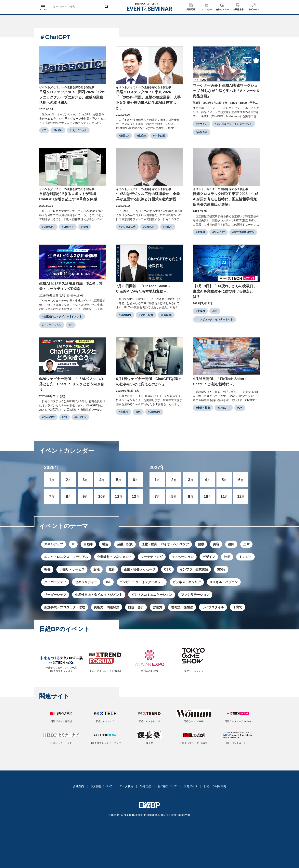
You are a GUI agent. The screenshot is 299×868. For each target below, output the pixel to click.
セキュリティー (86, 582)
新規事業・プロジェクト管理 (65, 607)
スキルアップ (54, 544)
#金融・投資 (146, 315)
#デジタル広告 (127, 227)
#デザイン (202, 124)
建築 (231, 544)
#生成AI (58, 130)
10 (102, 496)
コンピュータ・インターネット (142, 582)
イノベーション (183, 557)
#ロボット (68, 227)
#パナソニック (78, 130)
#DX (215, 311)
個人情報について (102, 786)
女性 (97, 569)
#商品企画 (202, 132)
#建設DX (124, 136)
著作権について (167, 786)
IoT (108, 582)
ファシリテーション (195, 595)
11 (119, 496)
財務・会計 (136, 607)
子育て (238, 607)
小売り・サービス (72, 569)
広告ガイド (190, 786)
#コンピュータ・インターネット (234, 124)
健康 (201, 544)
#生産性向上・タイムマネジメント (62, 316)
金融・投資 (125, 544)
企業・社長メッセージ (139, 569)
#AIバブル (80, 417)
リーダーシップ (55, 595)
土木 (246, 544)
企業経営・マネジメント (114, 557)
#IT (44, 130)
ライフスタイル (213, 607)
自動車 (88, 544)
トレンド (245, 557)
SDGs (221, 569)
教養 (47, 569)
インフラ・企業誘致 (194, 569)
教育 (112, 569)
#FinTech (166, 315)
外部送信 (145, 786)
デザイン (209, 557)
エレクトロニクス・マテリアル (66, 557)
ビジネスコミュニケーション (152, 595)
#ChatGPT (48, 227)
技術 (227, 557)
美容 (216, 544)
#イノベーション (52, 325)
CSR (167, 569)
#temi (84, 227)
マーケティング (152, 557)
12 (135, 496)
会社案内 (78, 786)
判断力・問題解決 (107, 607)
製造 (105, 544)
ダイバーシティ (55, 582)
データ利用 (126, 786)
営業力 (157, 607)
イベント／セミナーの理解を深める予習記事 (67, 87)
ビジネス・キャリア (187, 582)
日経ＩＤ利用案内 (215, 786)
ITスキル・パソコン (224, 582)
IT (73, 544)
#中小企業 (159, 136)
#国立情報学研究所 (243, 232)
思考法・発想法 (182, 607)
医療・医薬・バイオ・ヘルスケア (165, 544)
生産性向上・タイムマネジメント (99, 595)
